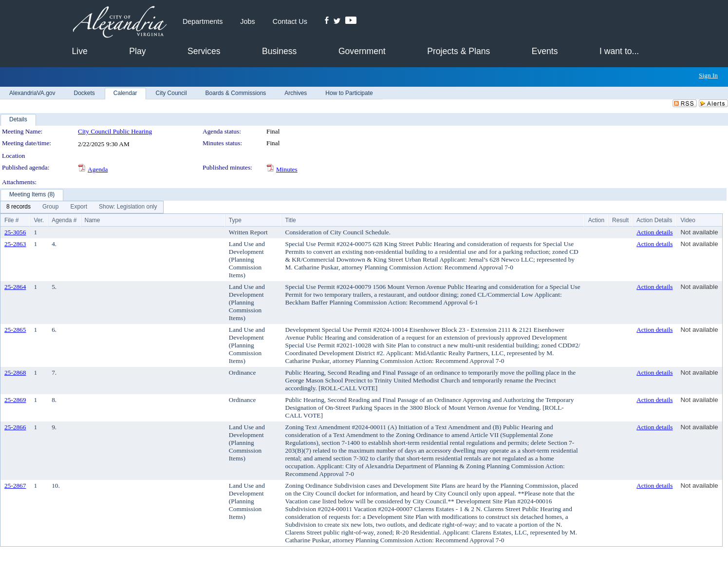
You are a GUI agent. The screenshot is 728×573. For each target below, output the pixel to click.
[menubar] (82, 207)
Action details (654, 232)
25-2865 (15, 330)
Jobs (247, 21)
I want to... (619, 51)
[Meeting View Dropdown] (128, 207)
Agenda (98, 169)
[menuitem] (19, 207)
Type (235, 220)
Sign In (708, 75)
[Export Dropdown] (79, 207)
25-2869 (15, 400)
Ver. (39, 220)
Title (291, 220)
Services (204, 51)
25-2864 (15, 287)
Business (279, 51)
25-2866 (15, 427)
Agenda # (64, 220)
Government (362, 51)
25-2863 (15, 244)
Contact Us (290, 21)
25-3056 (15, 232)
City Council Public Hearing (115, 131)
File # (11, 220)
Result (620, 220)
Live (80, 51)
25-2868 (15, 372)
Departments (203, 21)
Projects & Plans (458, 51)
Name (93, 220)
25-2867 (15, 486)
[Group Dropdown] (50, 207)
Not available (699, 232)
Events (545, 51)
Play (137, 51)
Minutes (287, 169)
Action (596, 220)
